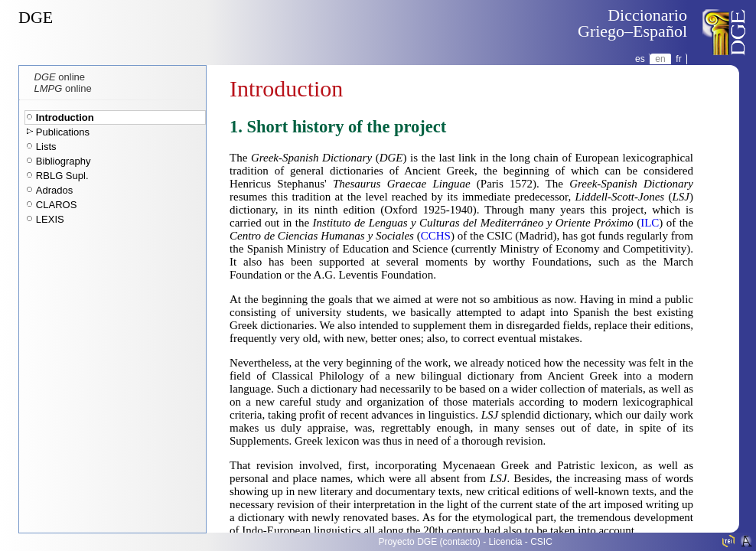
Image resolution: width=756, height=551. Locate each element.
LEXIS (50, 219)
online (60, 77)
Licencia (506, 542)
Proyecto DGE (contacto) (429, 542)
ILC (650, 223)
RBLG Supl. (62, 176)
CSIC (541, 542)
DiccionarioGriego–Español (632, 23)
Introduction (65, 117)
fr (678, 59)
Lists (46, 147)
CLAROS (56, 205)
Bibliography (64, 161)
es (640, 59)
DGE (36, 17)
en (660, 59)
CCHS (436, 236)
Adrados (54, 190)
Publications (63, 132)
